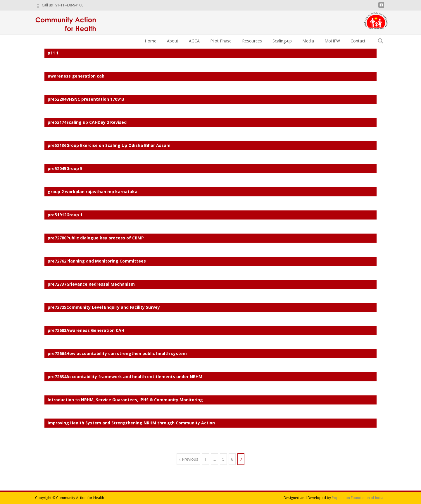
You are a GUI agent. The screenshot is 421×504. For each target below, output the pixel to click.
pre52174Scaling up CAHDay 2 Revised (87, 122)
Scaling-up (282, 41)
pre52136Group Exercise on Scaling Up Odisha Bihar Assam (109, 145)
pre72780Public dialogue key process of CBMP (96, 238)
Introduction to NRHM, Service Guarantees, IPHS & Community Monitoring (125, 400)
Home (151, 41)
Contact (358, 41)
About (173, 41)
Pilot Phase (221, 41)
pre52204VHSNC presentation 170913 (86, 99)
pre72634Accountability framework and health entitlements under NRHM (125, 377)
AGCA (194, 41)
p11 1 (53, 53)
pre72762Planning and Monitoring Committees (97, 261)
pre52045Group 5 (65, 168)
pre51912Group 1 (65, 215)
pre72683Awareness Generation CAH (86, 330)
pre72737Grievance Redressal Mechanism (91, 284)
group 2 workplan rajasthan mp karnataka (93, 192)
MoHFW (332, 41)
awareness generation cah (76, 76)
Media (308, 41)
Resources (252, 41)
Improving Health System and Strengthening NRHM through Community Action (131, 423)
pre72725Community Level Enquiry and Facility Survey (104, 307)
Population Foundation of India (358, 498)
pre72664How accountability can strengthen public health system (117, 353)
